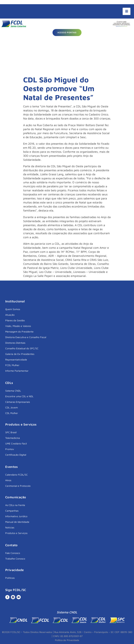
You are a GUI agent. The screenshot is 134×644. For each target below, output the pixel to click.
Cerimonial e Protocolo (18, 486)
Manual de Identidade (17, 522)
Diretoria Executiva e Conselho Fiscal (26, 337)
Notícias (10, 527)
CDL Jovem (12, 407)
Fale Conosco (13, 553)
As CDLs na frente (15, 505)
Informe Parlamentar (17, 371)
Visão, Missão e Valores (18, 326)
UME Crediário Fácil (16, 443)
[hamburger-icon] (127, 11)
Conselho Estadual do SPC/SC (22, 348)
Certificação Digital (16, 455)
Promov (10, 449)
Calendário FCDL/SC (17, 475)
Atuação (10, 315)
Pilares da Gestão (15, 320)
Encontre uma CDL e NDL (19, 396)
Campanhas (12, 511)
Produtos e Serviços (16, 533)
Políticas (10, 578)
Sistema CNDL (13, 391)
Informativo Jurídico (16, 516)
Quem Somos (13, 309)
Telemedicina (13, 438)
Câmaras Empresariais (18, 402)
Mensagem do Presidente (19, 332)
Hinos (8, 480)
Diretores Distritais (15, 343)
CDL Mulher (12, 413)
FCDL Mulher (12, 365)
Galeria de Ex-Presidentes (20, 354)
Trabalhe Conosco (15, 559)
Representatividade (16, 360)
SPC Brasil (11, 432)
